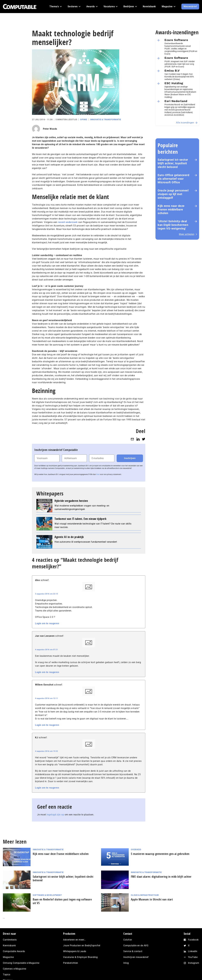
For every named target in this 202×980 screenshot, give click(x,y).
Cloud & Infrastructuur (145, 895)
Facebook (193, 940)
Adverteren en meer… (74, 940)
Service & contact (133, 951)
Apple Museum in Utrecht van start (152, 899)
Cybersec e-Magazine (15, 969)
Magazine (8, 957)
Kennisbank (9, 946)
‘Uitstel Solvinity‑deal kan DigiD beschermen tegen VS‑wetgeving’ (173, 225)
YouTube (193, 957)
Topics (7, 975)
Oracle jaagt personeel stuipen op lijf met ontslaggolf (173, 194)
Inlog (126, 963)
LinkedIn (193, 951)
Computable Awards (14, 951)
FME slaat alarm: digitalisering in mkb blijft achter (162, 877)
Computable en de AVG (136, 946)
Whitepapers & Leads (75, 951)
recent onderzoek (68, 222)
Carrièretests (10, 940)
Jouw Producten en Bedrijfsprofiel (82, 946)
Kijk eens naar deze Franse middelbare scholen (171, 209)
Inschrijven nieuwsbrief (136, 957)
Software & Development (47, 895)
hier (98, 474)
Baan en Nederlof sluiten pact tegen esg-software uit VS (62, 901)
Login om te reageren (47, 623)
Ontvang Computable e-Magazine (21, 963)
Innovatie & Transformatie (106, 119)
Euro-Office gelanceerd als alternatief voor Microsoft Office (173, 179)
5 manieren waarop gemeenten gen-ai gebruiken (160, 854)
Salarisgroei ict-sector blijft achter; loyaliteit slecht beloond (173, 163)
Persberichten (71, 963)
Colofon (128, 940)
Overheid (136, 849)
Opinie (84, 119)
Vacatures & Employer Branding (80, 957)
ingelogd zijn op (55, 815)
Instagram (194, 963)
